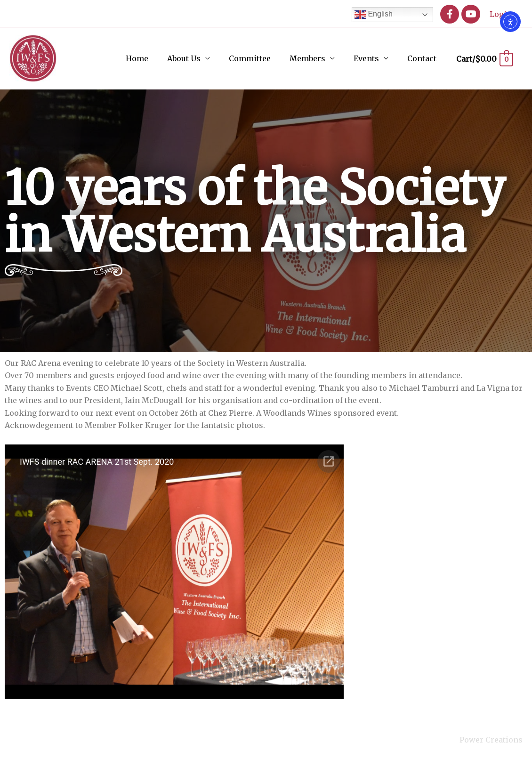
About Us (184, 58)
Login (501, 14)
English (374, 15)
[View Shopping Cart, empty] (484, 59)
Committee (250, 58)
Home (137, 58)
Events (366, 58)
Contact (422, 58)
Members (307, 58)
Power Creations (491, 740)
